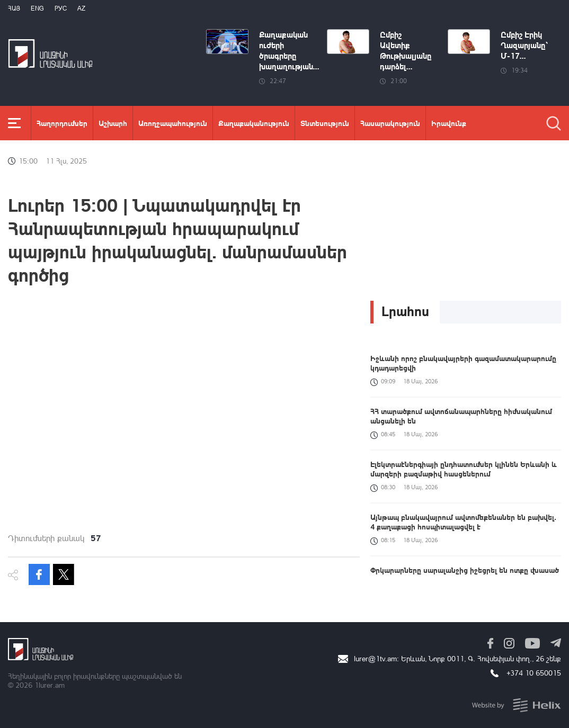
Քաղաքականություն (254, 123)
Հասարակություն (390, 123)
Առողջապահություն (173, 123)
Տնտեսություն (325, 123)
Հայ (14, 8)
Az (81, 8)
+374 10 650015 (534, 673)
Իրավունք (449, 123)
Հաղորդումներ (62, 123)
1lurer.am (50, 685)
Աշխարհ (113, 123)
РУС (61, 8)
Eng (37, 8)
